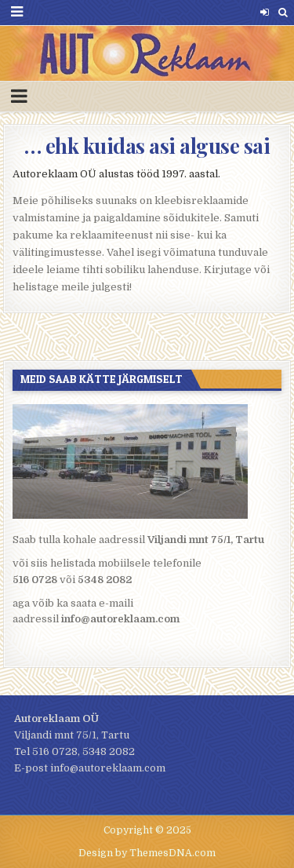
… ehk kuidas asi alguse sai (147, 146)
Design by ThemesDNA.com (147, 853)
